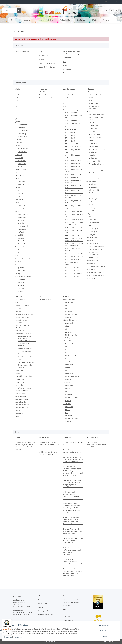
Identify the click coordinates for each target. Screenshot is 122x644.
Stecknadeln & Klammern (95, 273)
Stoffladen (66, 383)
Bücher (89, 176)
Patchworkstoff (21, 160)
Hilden (68, 305)
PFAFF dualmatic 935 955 (74, 147)
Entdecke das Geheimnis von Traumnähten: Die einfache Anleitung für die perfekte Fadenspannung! (73, 572)
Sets (90, 100)
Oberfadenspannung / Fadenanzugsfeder (23, 389)
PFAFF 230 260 (70, 132)
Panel (20, 166)
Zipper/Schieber (94, 258)
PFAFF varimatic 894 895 (74, 274)
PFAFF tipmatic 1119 (72, 235)
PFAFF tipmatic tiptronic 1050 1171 (73, 250)
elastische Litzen (95, 125)
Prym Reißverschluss (96, 250)
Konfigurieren (103, 631)
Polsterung (22, 250)
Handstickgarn (94, 223)
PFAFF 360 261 (70, 138)
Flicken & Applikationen (97, 164)
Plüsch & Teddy (21, 169)
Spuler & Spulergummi (23, 407)
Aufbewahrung (92, 92)
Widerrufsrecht (68, 73)
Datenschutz (18, 638)
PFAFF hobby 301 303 (72, 163)
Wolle (17, 265)
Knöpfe (91, 167)
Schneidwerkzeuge (93, 261)
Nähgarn (89, 214)
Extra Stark (93, 220)
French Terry (22, 241)
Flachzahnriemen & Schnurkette (22, 326)
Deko (17, 98)
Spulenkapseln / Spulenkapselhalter (22, 403)
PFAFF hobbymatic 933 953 (73, 207)
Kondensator (20, 379)
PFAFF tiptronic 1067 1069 (74, 254)
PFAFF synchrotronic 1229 (74, 219)
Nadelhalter (20, 385)
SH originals (91, 270)
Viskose (20, 292)
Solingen (68, 317)
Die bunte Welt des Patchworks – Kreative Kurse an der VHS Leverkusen (96, 445)
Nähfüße (66, 101)
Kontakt (42, 59)
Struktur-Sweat (23, 244)
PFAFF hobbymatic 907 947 (73, 202)
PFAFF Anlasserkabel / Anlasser (25, 353)
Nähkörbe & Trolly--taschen (96, 96)
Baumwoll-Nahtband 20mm (96, 118)
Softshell (18, 187)
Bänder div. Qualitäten (97, 114)
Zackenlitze (93, 158)
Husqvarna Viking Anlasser (24, 345)
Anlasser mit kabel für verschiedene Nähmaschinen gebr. (26, 338)
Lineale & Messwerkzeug (95, 211)
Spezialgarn (93, 232)
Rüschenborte (94, 146)
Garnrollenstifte (21, 330)
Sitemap (66, 65)
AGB (64, 62)
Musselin (19, 155)
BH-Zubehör (93, 187)
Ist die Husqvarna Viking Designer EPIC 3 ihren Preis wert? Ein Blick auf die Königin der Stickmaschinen (72, 521)
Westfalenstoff (20, 262)
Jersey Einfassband (95, 134)
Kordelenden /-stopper (97, 170)
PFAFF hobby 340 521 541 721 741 (74, 170)
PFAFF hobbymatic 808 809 (73, 192)
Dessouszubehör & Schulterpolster (93, 180)
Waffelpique (22, 232)
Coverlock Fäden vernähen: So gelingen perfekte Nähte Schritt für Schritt (72, 531)
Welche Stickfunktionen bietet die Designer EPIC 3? (72, 451)
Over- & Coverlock (45, 95)
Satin (17, 172)
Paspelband (93, 143)
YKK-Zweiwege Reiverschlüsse (94, 254)
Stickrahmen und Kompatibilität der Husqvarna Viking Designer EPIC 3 (72, 495)
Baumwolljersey (23, 125)
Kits (90, 226)
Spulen (65, 104)
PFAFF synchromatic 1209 (74, 211)
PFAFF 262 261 (70, 135)
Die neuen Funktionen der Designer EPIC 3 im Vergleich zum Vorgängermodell (73, 459)
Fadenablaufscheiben (23, 317)
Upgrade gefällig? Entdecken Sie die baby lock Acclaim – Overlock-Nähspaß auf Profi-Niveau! (25, 446)
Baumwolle (22, 163)
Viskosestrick (22, 229)
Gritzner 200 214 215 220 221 (74, 117)
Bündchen (19, 92)
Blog (41, 52)
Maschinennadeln (69, 98)
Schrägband (93, 152)
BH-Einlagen (93, 184)
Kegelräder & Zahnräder (24, 376)
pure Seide (22, 181)
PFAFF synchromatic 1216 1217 (74, 215)
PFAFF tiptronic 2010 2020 (74, 260)
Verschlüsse (91, 279)
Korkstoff (19, 140)
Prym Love (90, 241)
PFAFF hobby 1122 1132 (73, 160)
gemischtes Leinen (24, 149)
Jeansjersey (22, 128)
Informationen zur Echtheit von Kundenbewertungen (72, 53)
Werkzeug (19, 416)
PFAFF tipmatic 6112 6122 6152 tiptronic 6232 (74, 245)
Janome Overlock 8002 (26, 349)
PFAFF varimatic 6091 (72, 268)
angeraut (21, 238)
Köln (67, 308)
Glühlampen (20, 370)
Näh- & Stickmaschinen (47, 92)
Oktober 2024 (68, 437)
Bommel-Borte (94, 122)
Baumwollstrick (23, 214)
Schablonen (93, 205)
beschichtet (22, 283)
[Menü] (10, 620)
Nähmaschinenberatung (71, 299)
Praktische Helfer (92, 238)
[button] (102, 10)
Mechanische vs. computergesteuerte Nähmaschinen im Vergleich (73, 562)
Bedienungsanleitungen (71, 110)
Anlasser (66, 92)
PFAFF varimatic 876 (72, 271)
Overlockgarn (93, 229)
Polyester (21, 289)
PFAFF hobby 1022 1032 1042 (73, 156)
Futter (18, 110)
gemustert (22, 190)
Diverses (89, 196)
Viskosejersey (23, 137)
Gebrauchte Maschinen (47, 98)
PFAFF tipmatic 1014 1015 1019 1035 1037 (74, 223)
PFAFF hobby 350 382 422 (74, 174)
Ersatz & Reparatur (93, 208)
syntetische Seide (24, 184)
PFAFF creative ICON (72, 144)
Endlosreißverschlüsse (97, 247)
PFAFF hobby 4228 (71, 177)
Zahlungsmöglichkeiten (47, 63)
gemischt (21, 208)
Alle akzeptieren (103, 626)
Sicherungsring (21, 396)
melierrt (21, 193)
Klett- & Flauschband (96, 137)
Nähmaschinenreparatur (71, 341)
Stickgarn (92, 235)
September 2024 (92, 437)
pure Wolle (22, 271)
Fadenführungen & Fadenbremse (22, 321)
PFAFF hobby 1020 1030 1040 (73, 151)
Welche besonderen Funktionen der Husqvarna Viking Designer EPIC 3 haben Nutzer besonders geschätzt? (72, 508)
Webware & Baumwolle (23, 277)
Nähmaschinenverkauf (71, 362)
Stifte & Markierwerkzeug (95, 276)
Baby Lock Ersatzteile (23, 305)
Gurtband (92, 131)
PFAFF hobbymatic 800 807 (73, 186)
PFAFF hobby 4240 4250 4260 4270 (73, 181)
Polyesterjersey (23, 131)
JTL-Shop (111, 641)
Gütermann (19, 113)
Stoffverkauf (67, 403)
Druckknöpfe (93, 199)
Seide (17, 178)
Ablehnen (103, 637)
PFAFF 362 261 (70, 141)
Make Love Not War (112, 2)
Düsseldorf (69, 302)
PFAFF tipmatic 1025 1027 (74, 227)
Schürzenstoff (20, 175)
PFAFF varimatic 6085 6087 (72, 264)
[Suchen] (9, 10)
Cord (17, 95)
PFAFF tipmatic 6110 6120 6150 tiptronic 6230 (74, 239)
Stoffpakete (19, 199)
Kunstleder (19, 143)
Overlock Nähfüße (45, 299)
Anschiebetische (68, 95)
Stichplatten (20, 410)
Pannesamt (19, 157)
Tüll (17, 256)
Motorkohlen (20, 382)
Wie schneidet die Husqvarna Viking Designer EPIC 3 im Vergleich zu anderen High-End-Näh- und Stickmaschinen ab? (73, 471)
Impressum (9, 638)
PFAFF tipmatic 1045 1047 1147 (74, 231)
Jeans (17, 119)
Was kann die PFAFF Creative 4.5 (73, 444)
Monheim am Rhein (72, 314)
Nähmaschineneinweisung (72, 320)
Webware (21, 253)
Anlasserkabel (20, 302)
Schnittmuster (91, 264)
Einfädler (19, 311)
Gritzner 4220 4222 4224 (74, 124)
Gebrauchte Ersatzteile (23, 333)
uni (19, 196)
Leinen (18, 146)
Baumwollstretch (24, 205)
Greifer (18, 373)
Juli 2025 (18, 437)
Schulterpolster (94, 193)
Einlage (18, 274)
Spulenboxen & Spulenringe (94, 107)
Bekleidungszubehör (94, 161)
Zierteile (92, 173)
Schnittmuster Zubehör (97, 267)
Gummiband (93, 128)
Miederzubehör (94, 190)
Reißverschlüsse (92, 244)
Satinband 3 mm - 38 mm (98, 149)
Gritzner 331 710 (71, 121)
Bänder (89, 111)
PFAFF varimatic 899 (72, 277)
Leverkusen (69, 311)
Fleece (18, 107)
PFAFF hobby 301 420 (72, 166)
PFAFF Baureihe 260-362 (26, 362)
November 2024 (45, 437)
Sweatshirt (19, 235)
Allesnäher (93, 217)
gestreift (21, 223)
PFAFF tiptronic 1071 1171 (74, 257)
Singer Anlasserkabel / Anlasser (26, 366)
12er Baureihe (20, 299)
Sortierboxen (93, 103)
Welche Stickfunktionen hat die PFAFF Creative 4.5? (49, 453)
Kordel (91, 140)
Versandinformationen (47, 67)
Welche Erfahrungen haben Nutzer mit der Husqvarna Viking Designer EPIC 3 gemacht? (72, 484)
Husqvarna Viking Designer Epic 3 (71, 128)
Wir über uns (44, 56)
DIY (17, 101)
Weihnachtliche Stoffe (23, 259)
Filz (17, 104)
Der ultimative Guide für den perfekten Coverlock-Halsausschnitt (73, 541)
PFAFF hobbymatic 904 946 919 (73, 197)
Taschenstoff (20, 247)
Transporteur (20, 413)
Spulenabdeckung (22, 399)
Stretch (18, 202)
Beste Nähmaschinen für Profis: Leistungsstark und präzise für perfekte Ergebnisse (72, 551)
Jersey (18, 122)
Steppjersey (22, 134)
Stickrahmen (67, 107)
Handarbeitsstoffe (22, 116)
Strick (17, 211)
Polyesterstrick (23, 226)
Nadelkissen (93, 202)
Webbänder (93, 155)
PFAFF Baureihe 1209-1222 (25, 358)
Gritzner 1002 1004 (72, 113)
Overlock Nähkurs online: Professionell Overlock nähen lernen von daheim (49, 445)
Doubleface (22, 217)
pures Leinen (22, 152)
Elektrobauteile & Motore (24, 314)
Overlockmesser (21, 393)
